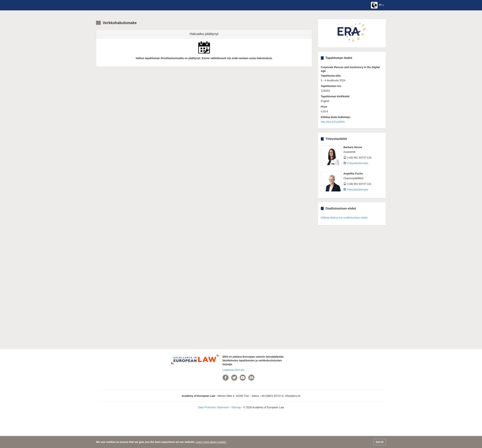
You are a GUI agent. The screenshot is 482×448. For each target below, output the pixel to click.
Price (324, 107)
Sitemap (236, 407)
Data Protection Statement (213, 407)
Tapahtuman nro (331, 86)
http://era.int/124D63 (333, 122)
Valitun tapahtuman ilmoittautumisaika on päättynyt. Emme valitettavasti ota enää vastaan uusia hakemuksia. (204, 58)
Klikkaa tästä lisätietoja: (336, 117)
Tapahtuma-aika (331, 76)
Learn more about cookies (211, 442)
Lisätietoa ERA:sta (233, 370)
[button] (378, 5)
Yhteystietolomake (356, 163)
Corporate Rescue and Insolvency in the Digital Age (350, 69)
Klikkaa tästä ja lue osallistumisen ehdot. (344, 218)
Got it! (380, 442)
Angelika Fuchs (353, 174)
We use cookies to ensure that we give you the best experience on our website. (146, 442)
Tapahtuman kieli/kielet (335, 96)
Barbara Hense (353, 147)
